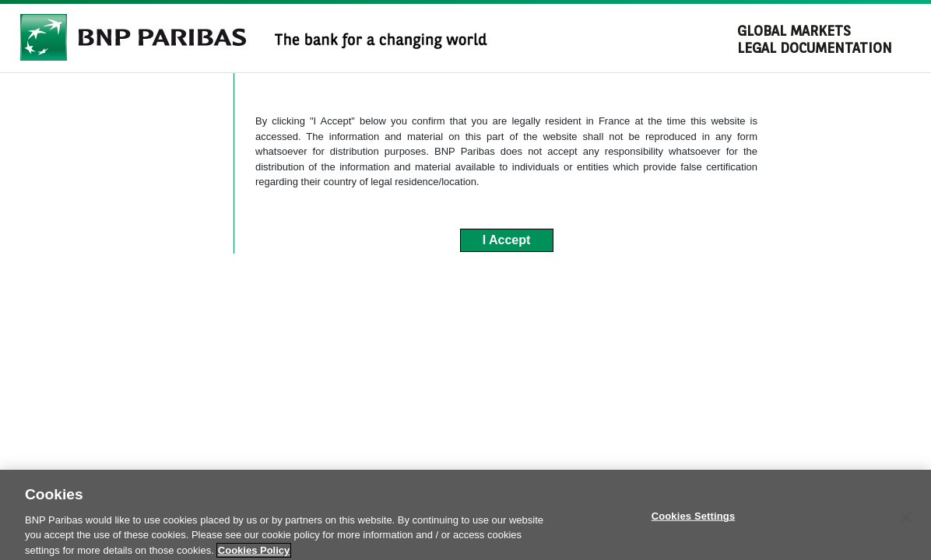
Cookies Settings (694, 531)
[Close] (906, 532)
